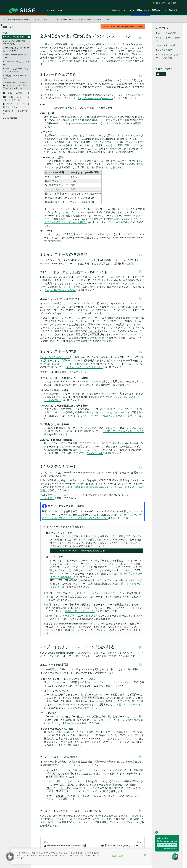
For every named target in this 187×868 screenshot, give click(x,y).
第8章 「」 (80, 611)
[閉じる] (145, 855)
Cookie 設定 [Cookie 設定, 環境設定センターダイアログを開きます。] (117, 856)
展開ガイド (48, 20)
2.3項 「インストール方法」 (89, 608)
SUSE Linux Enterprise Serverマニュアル (23, 20)
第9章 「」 (61, 616)
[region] (81, 856)
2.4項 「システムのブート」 (55, 357)
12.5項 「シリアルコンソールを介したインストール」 (96, 416)
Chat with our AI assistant (167, 845)
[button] (10, 857)
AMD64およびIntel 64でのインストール (94, 20)
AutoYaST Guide (95, 453)
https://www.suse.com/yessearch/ (96, 98)
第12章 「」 (85, 367)
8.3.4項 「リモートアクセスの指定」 (71, 364)
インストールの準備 (65, 20)
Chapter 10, (60, 290)
